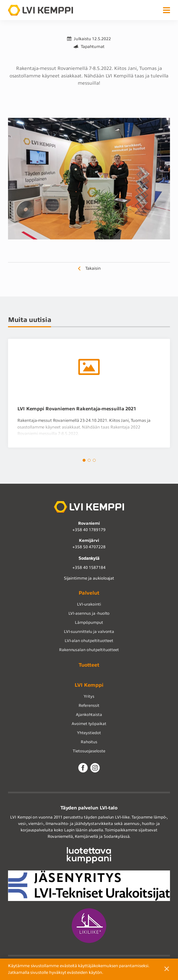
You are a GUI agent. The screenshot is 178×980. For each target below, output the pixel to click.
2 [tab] (89, 460)
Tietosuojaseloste (89, 751)
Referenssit (89, 705)
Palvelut (89, 593)
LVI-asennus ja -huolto (89, 613)
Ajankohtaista (89, 715)
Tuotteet (89, 665)
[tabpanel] (89, 393)
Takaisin (93, 268)
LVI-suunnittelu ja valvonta (89, 632)
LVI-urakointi (89, 604)
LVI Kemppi (89, 685)
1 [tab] (84, 460)
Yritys (89, 696)
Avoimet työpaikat (89, 724)
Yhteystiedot (89, 733)
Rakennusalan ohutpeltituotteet (89, 650)
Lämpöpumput (89, 622)
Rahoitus (89, 742)
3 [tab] (94, 460)
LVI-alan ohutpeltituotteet (89, 641)
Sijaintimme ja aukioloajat (89, 578)
